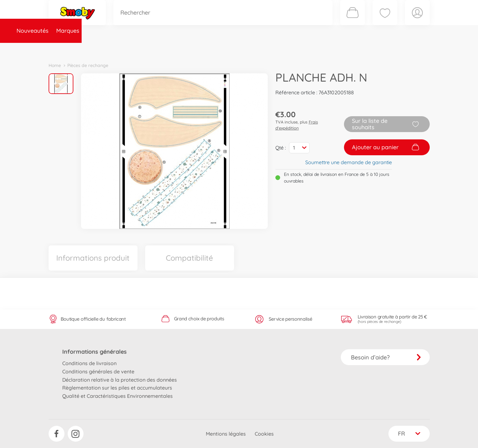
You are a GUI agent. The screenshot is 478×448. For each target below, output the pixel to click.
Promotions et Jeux (271, 49)
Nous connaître (325, 49)
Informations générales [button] (94, 352)
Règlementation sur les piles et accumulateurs (117, 388)
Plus (359, 49)
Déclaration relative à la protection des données (120, 380)
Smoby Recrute (392, 49)
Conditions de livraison (89, 363)
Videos (228, 49)
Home (55, 65)
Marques (104, 49)
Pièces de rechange (186, 49)
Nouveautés (68, 49)
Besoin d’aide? (386, 357)
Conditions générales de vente (98, 371)
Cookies (264, 434)
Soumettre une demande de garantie (349, 162)
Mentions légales (226, 434)
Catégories (138, 49)
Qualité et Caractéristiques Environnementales (118, 396)
